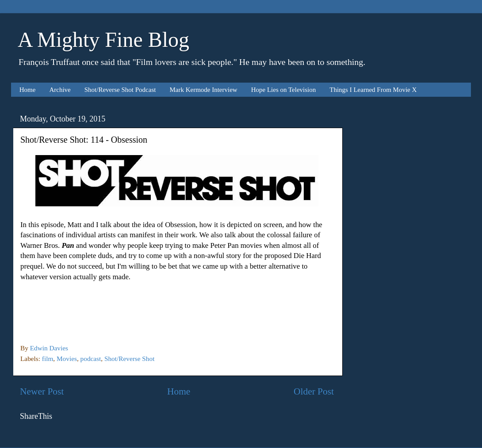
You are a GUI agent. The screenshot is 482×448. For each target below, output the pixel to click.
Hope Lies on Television (284, 90)
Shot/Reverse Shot (129, 359)
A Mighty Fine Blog (103, 40)
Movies (67, 359)
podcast (91, 359)
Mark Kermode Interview (203, 90)
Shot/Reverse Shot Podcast (120, 90)
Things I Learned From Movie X (373, 90)
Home (28, 90)
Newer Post (42, 391)
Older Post (314, 391)
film (48, 359)
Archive (60, 90)
